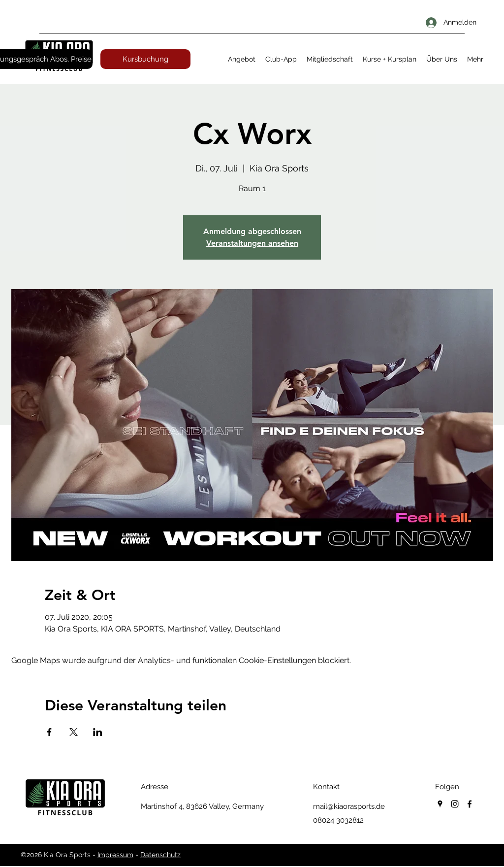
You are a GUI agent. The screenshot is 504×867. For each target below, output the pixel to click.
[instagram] (455, 804)
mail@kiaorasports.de (349, 806)
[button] (242, 59)
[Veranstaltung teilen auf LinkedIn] (98, 732)
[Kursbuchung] (145, 59)
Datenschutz (160, 855)
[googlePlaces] (440, 804)
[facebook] (470, 804)
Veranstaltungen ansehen (252, 243)
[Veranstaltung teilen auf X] (74, 732)
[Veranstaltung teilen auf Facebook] (49, 732)
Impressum (115, 855)
